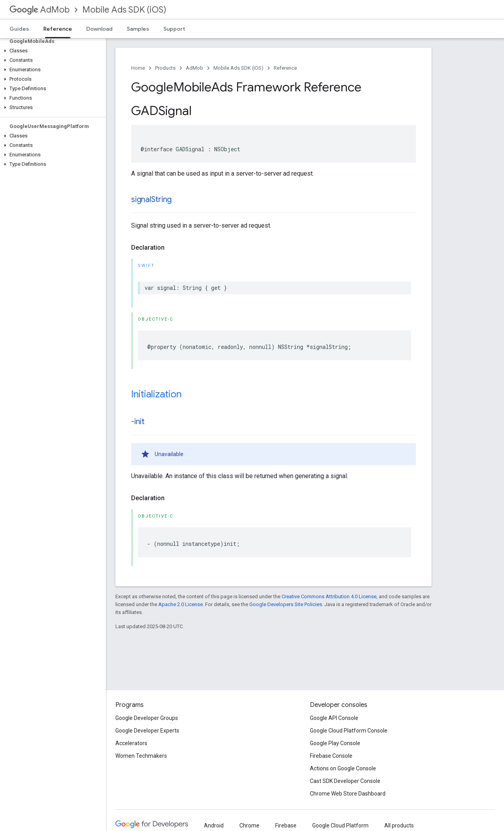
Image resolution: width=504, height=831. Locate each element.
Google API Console (334, 718)
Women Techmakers (141, 756)
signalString (151, 199)
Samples (138, 29)
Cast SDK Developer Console (345, 781)
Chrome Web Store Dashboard (348, 794)
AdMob (40, 10)
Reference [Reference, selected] (58, 29)
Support (174, 29)
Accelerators (131, 743)
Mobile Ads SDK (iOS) (124, 10)
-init (138, 422)
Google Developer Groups (147, 718)
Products (165, 68)
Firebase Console (331, 756)
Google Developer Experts (147, 731)
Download (99, 29)
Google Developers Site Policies (286, 604)
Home (138, 68)
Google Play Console (335, 743)
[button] (51, 51)
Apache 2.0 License (181, 604)
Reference (285, 68)
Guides (19, 29)
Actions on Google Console (343, 768)
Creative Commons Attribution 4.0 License (329, 596)
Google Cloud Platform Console (349, 731)
